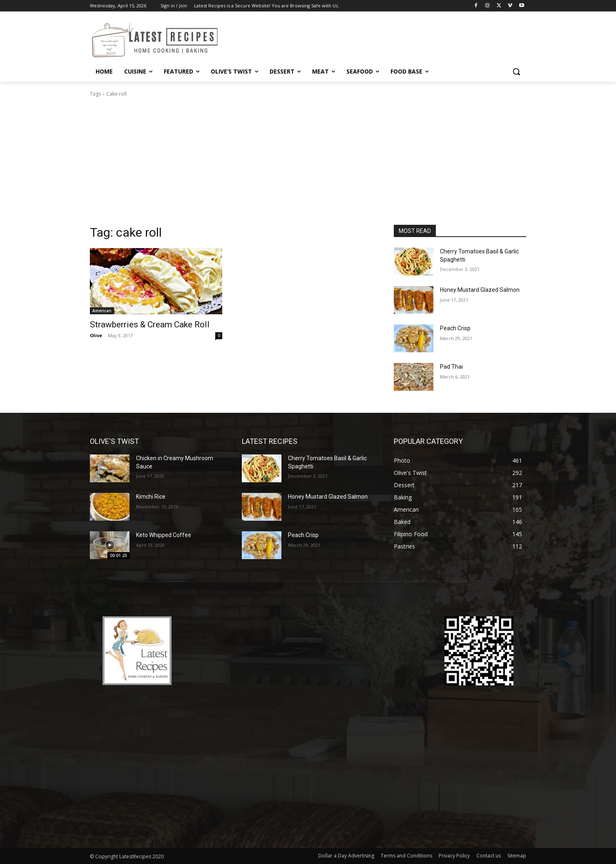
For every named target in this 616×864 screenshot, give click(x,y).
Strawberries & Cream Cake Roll (150, 325)
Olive (96, 335)
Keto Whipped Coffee (164, 535)
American (102, 311)
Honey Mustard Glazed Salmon (480, 290)
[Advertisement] (308, 163)
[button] (516, 72)
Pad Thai (451, 367)
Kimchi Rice (151, 497)
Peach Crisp (455, 328)
